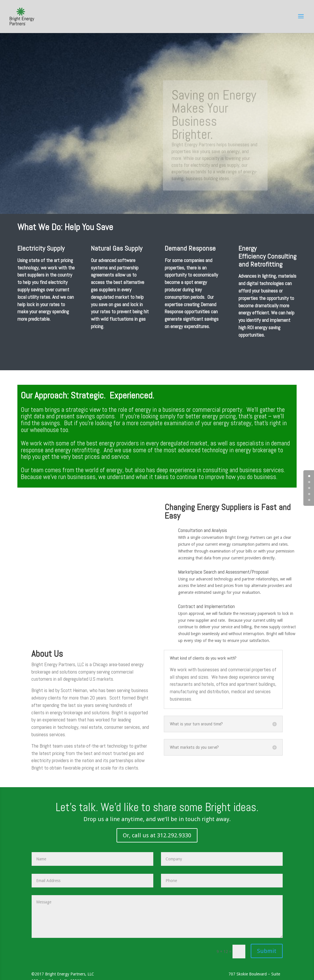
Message (157, 916)
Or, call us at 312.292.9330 (157, 835)
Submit (267, 951)
